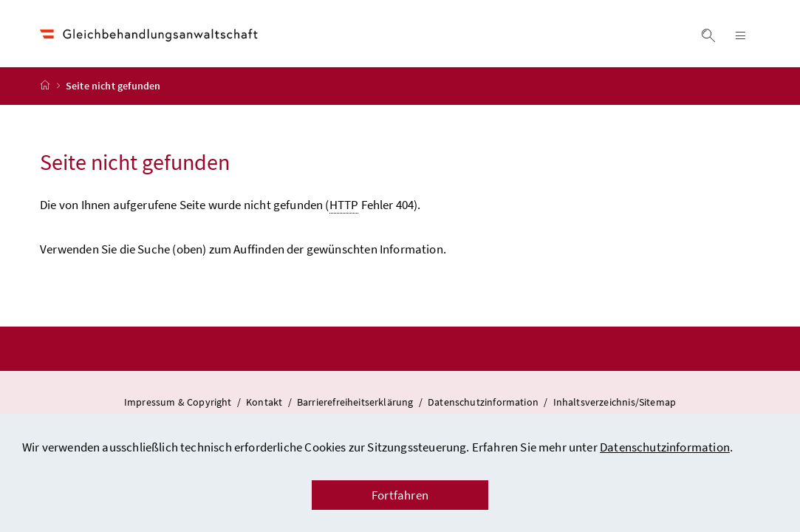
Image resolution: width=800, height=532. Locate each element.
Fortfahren (400, 495)
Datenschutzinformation (665, 447)
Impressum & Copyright (179, 403)
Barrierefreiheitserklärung (356, 403)
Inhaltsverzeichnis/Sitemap (615, 403)
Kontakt (265, 403)
